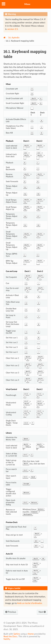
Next (42, 612)
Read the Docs (10, 637)
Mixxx (27, 4)
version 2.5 (12, 29)
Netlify (7, 639)
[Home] (5, 38)
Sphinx (17, 634)
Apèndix (14, 38)
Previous (11, 612)
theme (31, 634)
